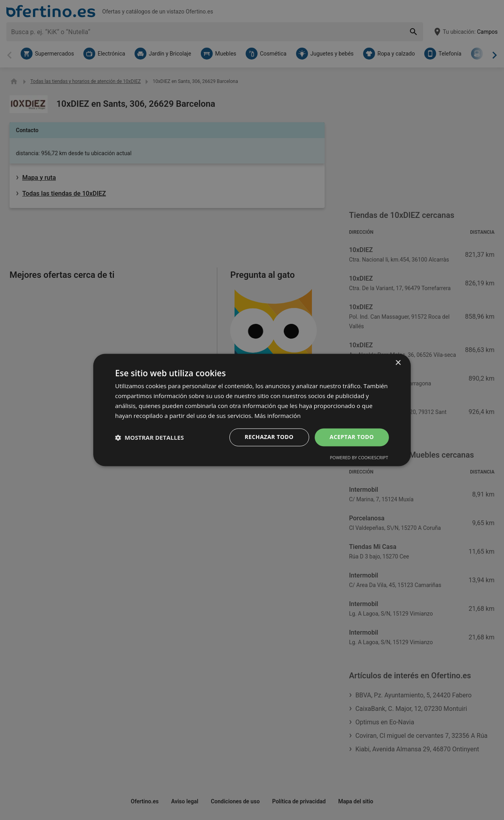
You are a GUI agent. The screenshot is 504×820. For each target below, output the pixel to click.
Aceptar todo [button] (352, 437)
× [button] (398, 363)
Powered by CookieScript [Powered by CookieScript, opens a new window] (359, 458)
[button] (149, 437)
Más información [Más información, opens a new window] (278, 416)
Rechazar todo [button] (269, 437)
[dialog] (252, 410)
